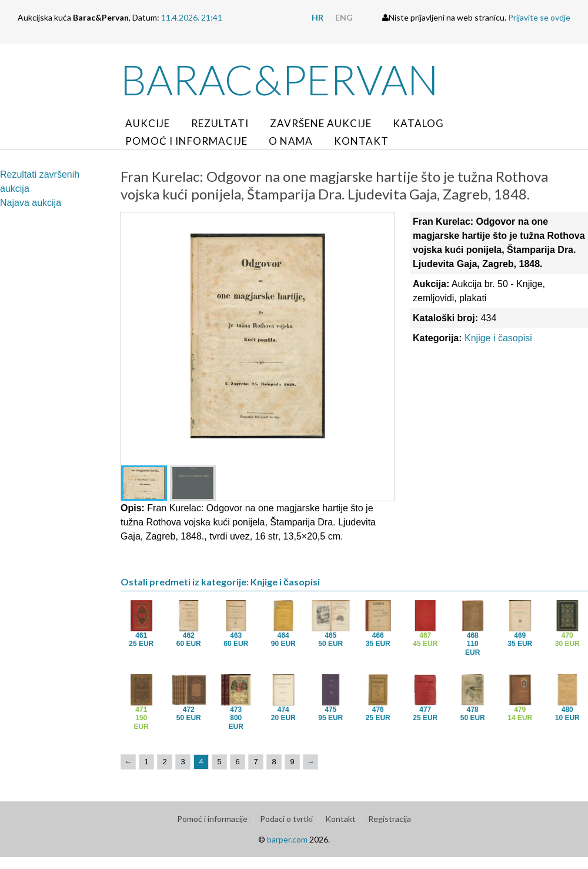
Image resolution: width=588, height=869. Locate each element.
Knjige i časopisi (498, 338)
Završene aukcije (321, 123)
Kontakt (361, 141)
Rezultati (220, 123)
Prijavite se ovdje (539, 17)
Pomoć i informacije (186, 141)
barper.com (287, 839)
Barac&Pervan (280, 79)
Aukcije (148, 123)
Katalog (418, 123)
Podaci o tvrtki (286, 819)
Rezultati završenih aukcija (40, 182)
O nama (291, 141)
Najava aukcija (31, 203)
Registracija (390, 819)
